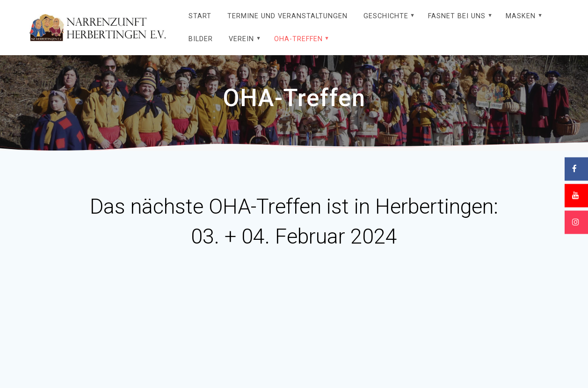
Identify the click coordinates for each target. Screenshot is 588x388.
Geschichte (386, 16)
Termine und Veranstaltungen (287, 16)
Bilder (201, 39)
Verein (241, 39)
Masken (521, 16)
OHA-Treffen (298, 39)
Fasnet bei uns (457, 16)
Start (200, 16)
